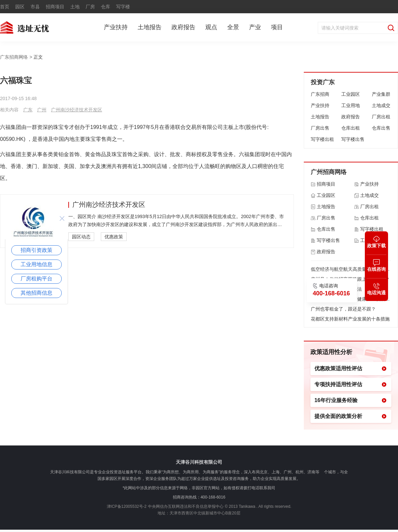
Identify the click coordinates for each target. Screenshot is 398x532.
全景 (233, 27)
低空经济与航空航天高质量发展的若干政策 (351, 269)
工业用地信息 (36, 264)
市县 (35, 7)
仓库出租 (351, 128)
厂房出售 (320, 128)
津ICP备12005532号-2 (127, 506)
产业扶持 (116, 27)
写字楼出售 (353, 139)
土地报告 (150, 27)
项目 (277, 27)
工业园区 (351, 94)
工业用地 (351, 105)
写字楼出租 (322, 139)
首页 (5, 7)
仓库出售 (381, 128)
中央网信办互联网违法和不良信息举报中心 (186, 506)
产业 (255, 27)
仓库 (105, 7)
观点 (211, 27)
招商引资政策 (36, 250)
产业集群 (381, 94)
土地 (75, 7)
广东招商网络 (14, 57)
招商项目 (55, 7)
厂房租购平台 (36, 279)
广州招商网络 (329, 172)
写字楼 (123, 7)
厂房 (90, 7)
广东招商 (320, 94)
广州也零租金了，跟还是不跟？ (343, 309)
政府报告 (183, 27)
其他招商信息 (36, 293)
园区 (20, 7)
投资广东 (323, 82)
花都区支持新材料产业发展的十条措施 (350, 319)
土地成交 (381, 105)
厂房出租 (381, 117)
